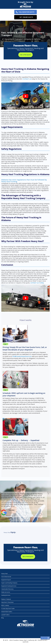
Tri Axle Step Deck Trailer (8, 608)
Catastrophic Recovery (7, 589)
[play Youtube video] (25, 96)
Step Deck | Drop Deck (7, 602)
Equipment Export (6, 580)
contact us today (37, 283)
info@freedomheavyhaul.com (22, 356)
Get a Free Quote (25, 55)
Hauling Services (6, 595)
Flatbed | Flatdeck (6, 599)
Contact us (27, 79)
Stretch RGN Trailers (7, 612)
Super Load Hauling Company (9, 583)
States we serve (6, 592)
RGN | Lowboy (5, 605)
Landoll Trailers (5, 615)
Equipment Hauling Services (9, 586)
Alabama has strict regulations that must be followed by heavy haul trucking (24, 181)
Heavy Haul (4, 573)
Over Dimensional (6, 577)
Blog (2, 618)
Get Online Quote (26, 17)
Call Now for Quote (27, 12)
